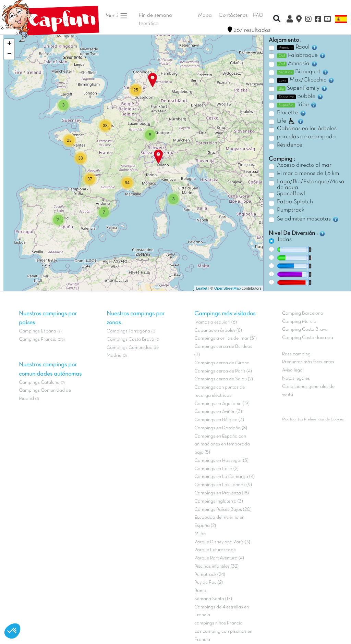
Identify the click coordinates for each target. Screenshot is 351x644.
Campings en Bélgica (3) (219, 420)
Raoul (297, 47)
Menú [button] (117, 16)
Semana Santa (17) (213, 599)
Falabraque (301, 55)
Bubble (300, 97)
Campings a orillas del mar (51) (226, 338)
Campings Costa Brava (130, 339)
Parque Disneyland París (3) (222, 542)
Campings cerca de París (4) (223, 371)
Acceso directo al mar (304, 165)
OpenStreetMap (228, 288)
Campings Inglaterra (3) (219, 501)
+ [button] (9, 44)
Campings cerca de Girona (222, 363)
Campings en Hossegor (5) (221, 461)
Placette (292, 113)
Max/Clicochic (306, 80)
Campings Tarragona (128, 331)
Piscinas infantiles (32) (216, 566)
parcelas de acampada (306, 137)
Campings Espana (38, 331)
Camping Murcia (299, 322)
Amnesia (297, 64)
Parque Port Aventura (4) (219, 558)
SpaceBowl (291, 194)
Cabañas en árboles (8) (218, 331)
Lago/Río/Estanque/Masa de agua (311, 185)
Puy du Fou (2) (209, 583)
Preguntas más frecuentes (308, 362)
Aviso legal (293, 370)
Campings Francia (38, 339)
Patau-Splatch (295, 202)
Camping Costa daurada (308, 338)
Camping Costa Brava (305, 330)
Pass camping (296, 354)
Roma (200, 591)
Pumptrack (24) (210, 575)
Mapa (205, 15)
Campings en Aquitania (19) (222, 404)
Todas (284, 240)
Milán (200, 534)
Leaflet (202, 288)
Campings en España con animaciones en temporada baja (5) (222, 445)
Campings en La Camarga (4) (225, 477)
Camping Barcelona (303, 313)
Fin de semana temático (155, 20)
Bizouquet (303, 72)
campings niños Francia (219, 623)
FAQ (258, 15)
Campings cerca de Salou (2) (224, 379)
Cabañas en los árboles (307, 129)
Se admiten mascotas (308, 219)
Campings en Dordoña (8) (221, 428)
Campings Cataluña (39, 383)
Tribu (297, 105)
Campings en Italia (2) (216, 469)
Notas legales (296, 378)
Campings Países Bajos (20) (223, 510)
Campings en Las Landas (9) (223, 485)
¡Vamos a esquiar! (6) (216, 322)
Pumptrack (291, 210)
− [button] (9, 54)
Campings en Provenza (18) (222, 493)
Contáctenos (233, 15)
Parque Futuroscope (215, 550)
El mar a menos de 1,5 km (308, 174)
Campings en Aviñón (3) (218, 412)
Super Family (302, 88)
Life (291, 121)
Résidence (290, 145)
